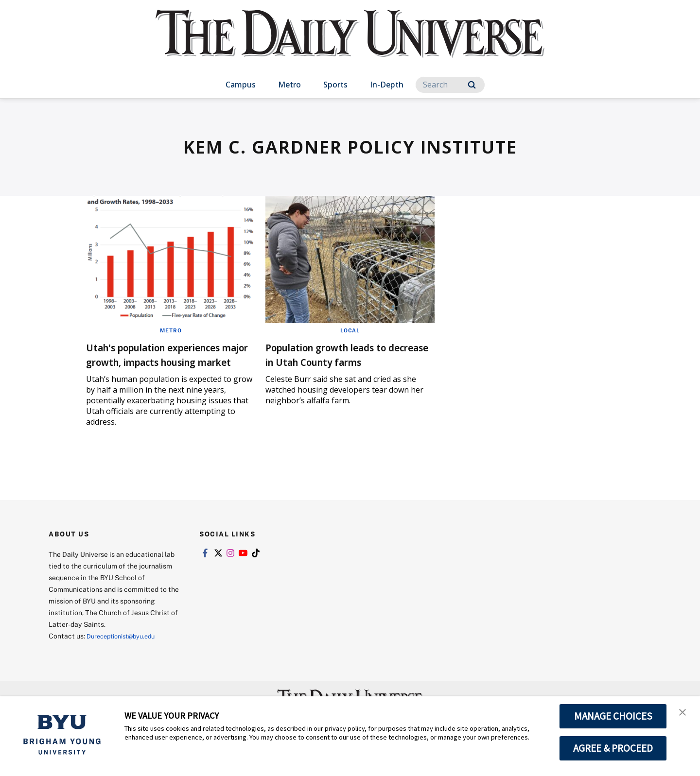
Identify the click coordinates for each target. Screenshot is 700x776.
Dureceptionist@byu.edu (126, 650)
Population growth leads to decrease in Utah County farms (343, 361)
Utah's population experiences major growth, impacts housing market (163, 361)
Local (350, 330)
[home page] (350, 43)
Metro (289, 85)
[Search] (450, 85)
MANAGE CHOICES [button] (613, 716)
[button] (684, 714)
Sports (335, 85)
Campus (241, 85)
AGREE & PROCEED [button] (613, 748)
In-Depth (387, 85)
